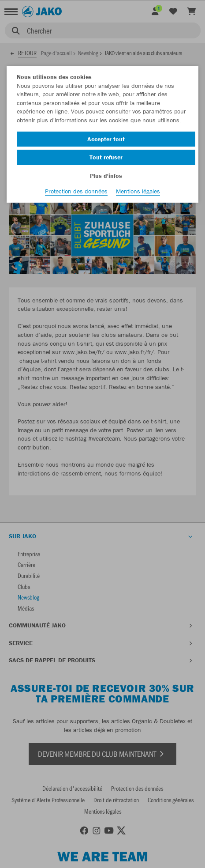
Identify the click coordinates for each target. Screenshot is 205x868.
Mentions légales (138, 191)
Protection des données (76, 191)
